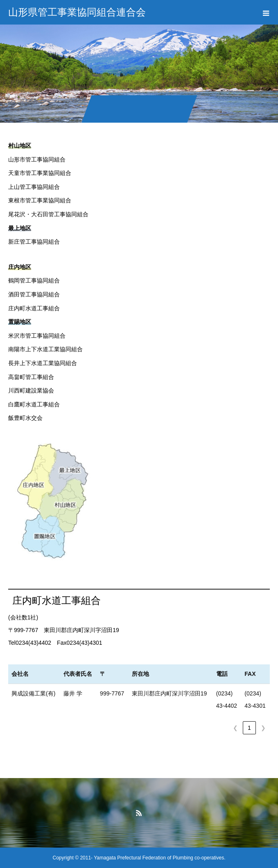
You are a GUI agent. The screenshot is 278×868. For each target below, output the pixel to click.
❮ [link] (235, 728)
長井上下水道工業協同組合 (43, 363)
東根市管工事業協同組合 (40, 200)
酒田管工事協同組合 (34, 294)
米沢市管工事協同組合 (37, 336)
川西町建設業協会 (31, 390)
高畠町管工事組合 (31, 377)
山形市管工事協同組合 (37, 159)
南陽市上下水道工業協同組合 (45, 349)
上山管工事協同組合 (34, 187)
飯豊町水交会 (25, 418)
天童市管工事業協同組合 (40, 173)
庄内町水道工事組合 (34, 308)
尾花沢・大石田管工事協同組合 (48, 214)
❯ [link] (263, 728)
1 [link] (249, 728)
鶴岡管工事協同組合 (34, 280)
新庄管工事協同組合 (34, 242)
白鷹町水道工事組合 (34, 404)
